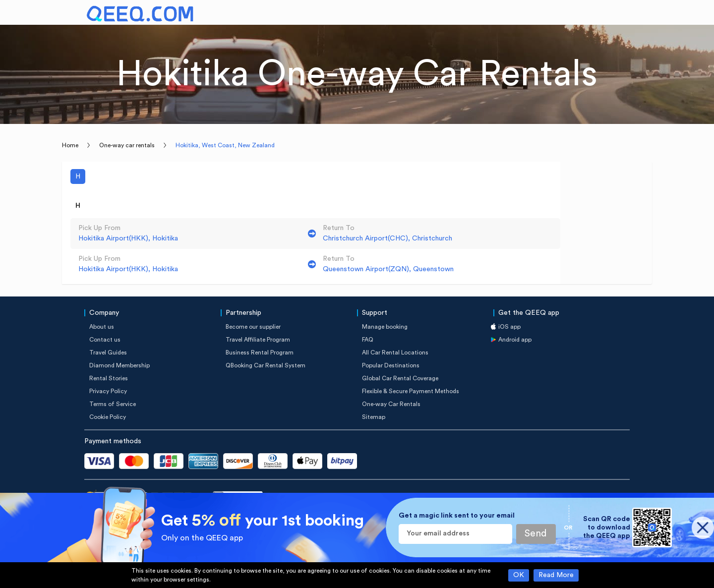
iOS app (509, 327)
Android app (515, 340)
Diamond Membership (119, 365)
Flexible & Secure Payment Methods (411, 391)
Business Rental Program (260, 353)
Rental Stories (109, 378)
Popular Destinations (391, 365)
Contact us (105, 340)
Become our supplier (253, 327)
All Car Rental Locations (395, 353)
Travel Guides (108, 353)
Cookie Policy (108, 417)
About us (102, 327)
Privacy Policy (108, 391)
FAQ (368, 340)
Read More (556, 575)
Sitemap (374, 417)
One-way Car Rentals (391, 404)
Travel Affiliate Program (258, 340)
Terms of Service (113, 404)
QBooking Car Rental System (266, 365)
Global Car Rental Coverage (400, 378)
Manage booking (385, 327)
